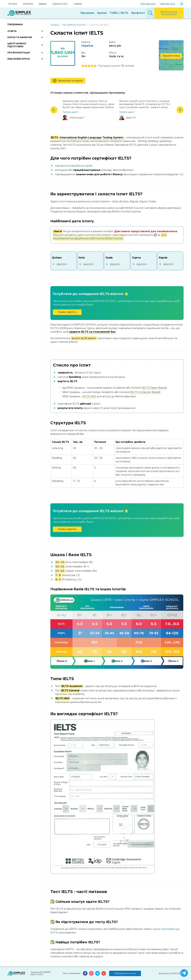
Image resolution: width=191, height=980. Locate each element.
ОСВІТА (12, 31)
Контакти (28, 4)
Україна (87, 46)
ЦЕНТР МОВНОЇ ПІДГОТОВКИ (17, 45)
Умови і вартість (67, 312)
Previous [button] (54, 110)
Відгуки (43, 4)
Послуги (13, 4)
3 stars (89, 66)
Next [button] (180, 110)
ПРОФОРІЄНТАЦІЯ (19, 53)
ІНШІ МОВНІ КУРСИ (19, 59)
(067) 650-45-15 (148, 4)
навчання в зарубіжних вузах (74, 166)
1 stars (83, 66)
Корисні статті (60, 4)
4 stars (92, 66)
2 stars (86, 66)
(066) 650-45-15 (168, 4)
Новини (78, 4)
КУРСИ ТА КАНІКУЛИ (20, 37)
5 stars (95, 66)
